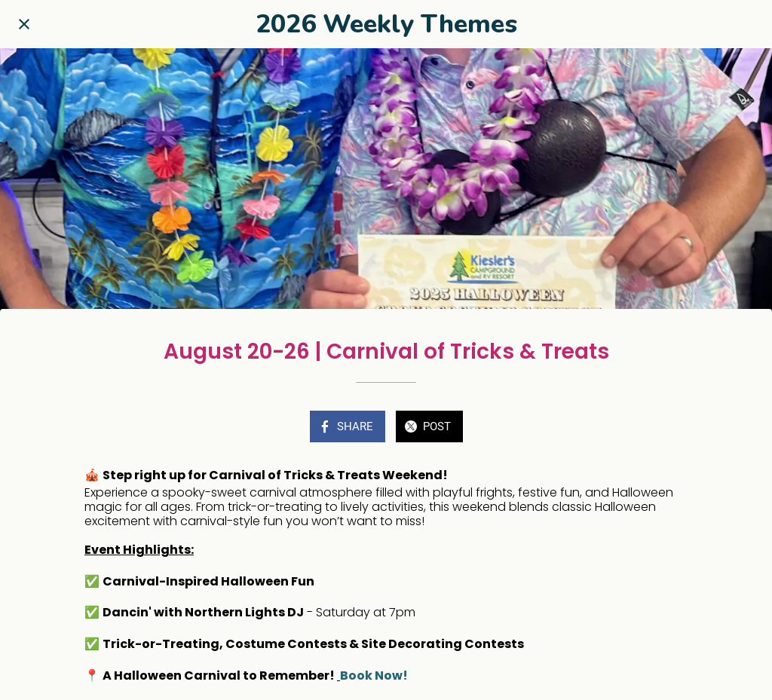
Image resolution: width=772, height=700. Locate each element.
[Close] (24, 24)
